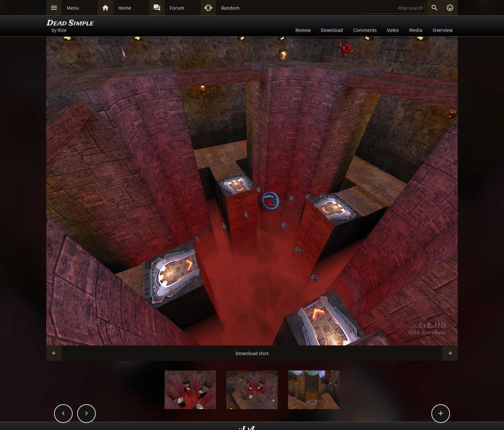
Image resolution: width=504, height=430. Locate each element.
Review (303, 30)
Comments (365, 30)
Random (230, 8)
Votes (393, 30)
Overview (443, 30)
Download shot (252, 353)
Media (416, 30)
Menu (73, 8)
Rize (62, 30)
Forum (177, 8)
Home (125, 8)
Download (332, 30)
